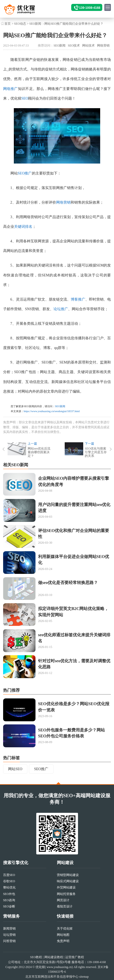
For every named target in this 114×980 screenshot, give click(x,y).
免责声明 (63, 941)
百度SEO (9, 875)
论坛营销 (9, 935)
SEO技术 (74, 46)
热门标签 (11, 758)
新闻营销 (9, 929)
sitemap (84, 977)
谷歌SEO (9, 881)
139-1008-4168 (90, 8)
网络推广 (11, 89)
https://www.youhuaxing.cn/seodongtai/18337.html (52, 411)
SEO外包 (9, 894)
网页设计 (63, 900)
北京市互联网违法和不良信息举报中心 (52, 977)
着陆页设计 (65, 907)
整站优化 (9, 888)
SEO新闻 (35, 24)
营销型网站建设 (68, 875)
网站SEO (15, 769)
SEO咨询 (9, 900)
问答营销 (9, 941)
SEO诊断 (9, 907)
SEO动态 (20, 24)
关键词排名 (23, 227)
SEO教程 (36, 957)
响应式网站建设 (68, 881)
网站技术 (88, 46)
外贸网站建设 (66, 888)
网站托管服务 (66, 894)
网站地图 (63, 935)
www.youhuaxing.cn (59, 967)
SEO (25, 98)
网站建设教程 (54, 957)
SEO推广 (25, 173)
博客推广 (78, 299)
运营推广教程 (75, 957)
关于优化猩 (65, 929)
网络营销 (103, 46)
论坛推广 (61, 309)
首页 (8, 24)
